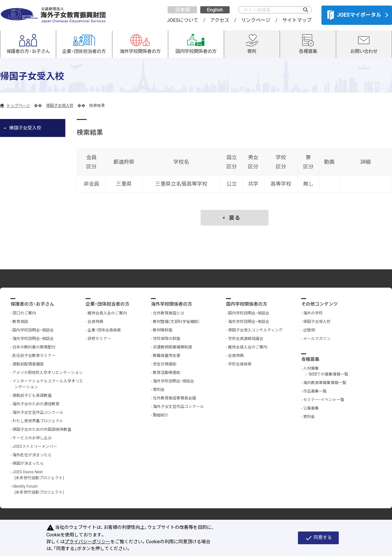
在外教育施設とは (169, 313)
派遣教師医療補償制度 (172, 347)
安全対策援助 (165, 364)
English (215, 10)
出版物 (309, 330)
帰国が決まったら (28, 463)
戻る (235, 218)
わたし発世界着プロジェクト (38, 421)
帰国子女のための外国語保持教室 (42, 430)
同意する (318, 538)
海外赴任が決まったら (32, 455)
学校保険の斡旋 (167, 339)
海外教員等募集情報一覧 (325, 383)
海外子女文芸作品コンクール (38, 413)
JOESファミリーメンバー (35, 446)
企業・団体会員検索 (104, 330)
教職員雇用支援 (167, 356)
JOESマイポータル (354, 15)
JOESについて (183, 20)
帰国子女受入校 (60, 106)
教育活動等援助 (167, 373)
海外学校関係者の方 (171, 304)
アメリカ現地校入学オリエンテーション (48, 373)
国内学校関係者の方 (247, 304)
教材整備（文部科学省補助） (176, 322)
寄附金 (159, 390)
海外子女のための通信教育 (36, 404)
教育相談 (20, 322)
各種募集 (310, 359)
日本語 (182, 10)
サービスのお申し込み (32, 438)
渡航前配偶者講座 (28, 364)
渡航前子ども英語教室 (32, 396)
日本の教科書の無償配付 (34, 347)
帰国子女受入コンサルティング (255, 330)
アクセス (220, 20)
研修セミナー (99, 339)
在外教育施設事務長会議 (174, 398)
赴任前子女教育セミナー (34, 356)
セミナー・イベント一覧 (324, 400)
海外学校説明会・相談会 (33, 339)
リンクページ (256, 20)
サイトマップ (297, 20)
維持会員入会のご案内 (107, 313)
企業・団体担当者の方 (107, 304)
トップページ (18, 106)
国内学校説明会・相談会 (33, 330)
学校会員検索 (240, 364)
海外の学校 (313, 313)
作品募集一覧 (315, 391)
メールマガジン (317, 339)
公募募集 (311, 408)
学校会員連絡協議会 (246, 339)
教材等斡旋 (163, 330)
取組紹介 (161, 415)
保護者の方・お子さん (32, 304)
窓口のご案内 (24, 313)
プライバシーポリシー (88, 542)
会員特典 (95, 322)
